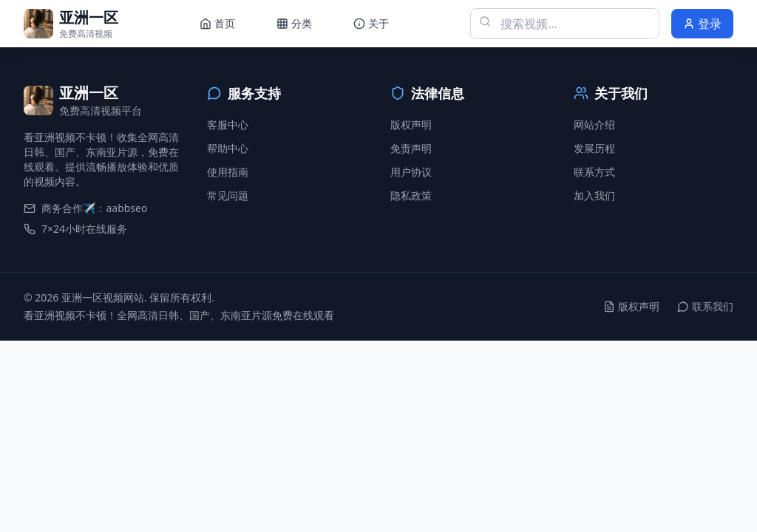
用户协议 (411, 172)
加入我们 (594, 195)
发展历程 (594, 148)
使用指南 (228, 172)
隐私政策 (411, 195)
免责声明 (411, 148)
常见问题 (228, 195)
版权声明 (411, 125)
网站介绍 (594, 125)
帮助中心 (228, 148)
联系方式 (594, 172)
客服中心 (228, 125)
